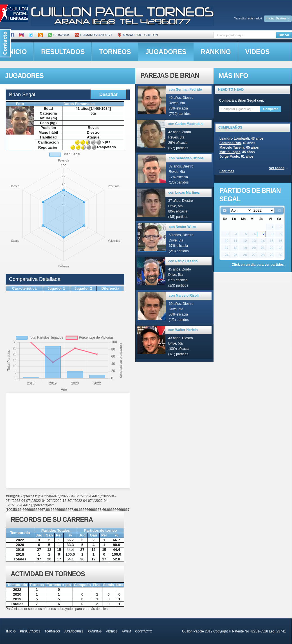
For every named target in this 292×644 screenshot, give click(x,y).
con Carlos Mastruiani (186, 124)
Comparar (271, 109)
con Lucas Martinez (184, 193)
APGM (126, 631)
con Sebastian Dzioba (186, 158)
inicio (11, 631)
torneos (115, 52)
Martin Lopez (230, 152)
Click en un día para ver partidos (258, 265)
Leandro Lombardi (234, 138)
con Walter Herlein (183, 330)
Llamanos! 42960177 (93, 35)
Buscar (284, 35)
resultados (63, 52)
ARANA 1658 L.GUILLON (138, 35)
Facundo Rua (230, 143)
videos (258, 52)
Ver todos (277, 168)
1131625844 (59, 35)
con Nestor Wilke (182, 227)
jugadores (166, 52)
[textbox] (245, 35)
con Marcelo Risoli (184, 296)
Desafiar (108, 94)
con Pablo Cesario (183, 261)
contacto (144, 631)
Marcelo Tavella (232, 147)
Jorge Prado (229, 156)
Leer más (227, 171)
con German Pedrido (185, 90)
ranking (216, 52)
